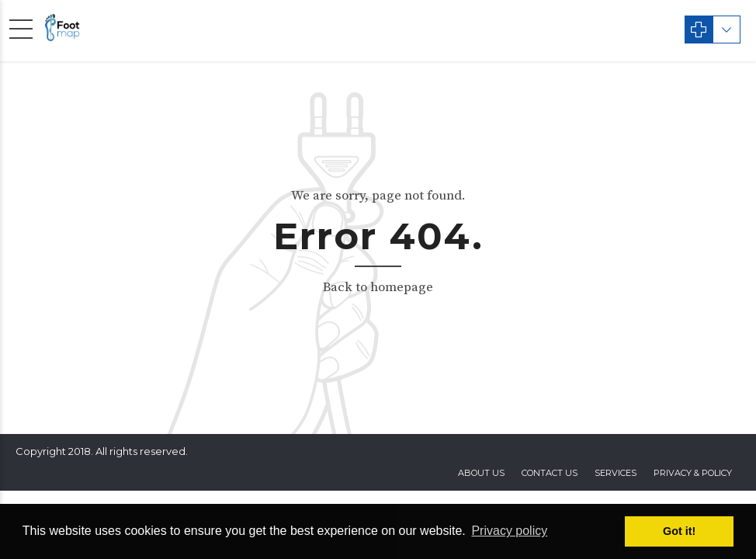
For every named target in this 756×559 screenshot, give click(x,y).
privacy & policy (693, 473)
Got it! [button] (679, 531)
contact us (550, 473)
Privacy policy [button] (509, 531)
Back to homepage (378, 287)
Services (616, 473)
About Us (481, 473)
